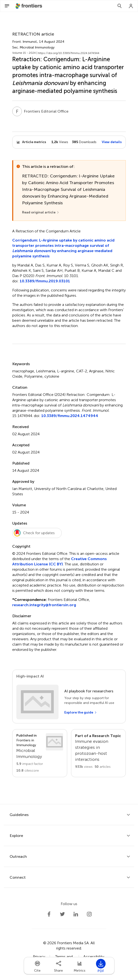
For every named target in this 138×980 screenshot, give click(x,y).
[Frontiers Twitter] (62, 914)
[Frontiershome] (29, 6)
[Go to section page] (40, 753)
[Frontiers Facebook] (49, 914)
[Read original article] (41, 212)
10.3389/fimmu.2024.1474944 (70, 416)
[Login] (131, 6)
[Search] (120, 6)
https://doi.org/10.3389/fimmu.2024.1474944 (69, 53)
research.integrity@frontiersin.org (44, 605)
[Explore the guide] (81, 713)
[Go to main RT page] (99, 753)
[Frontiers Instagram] (89, 914)
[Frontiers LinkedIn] (76, 914)
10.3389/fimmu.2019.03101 (45, 281)
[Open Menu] (7, 6)
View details (112, 142)
